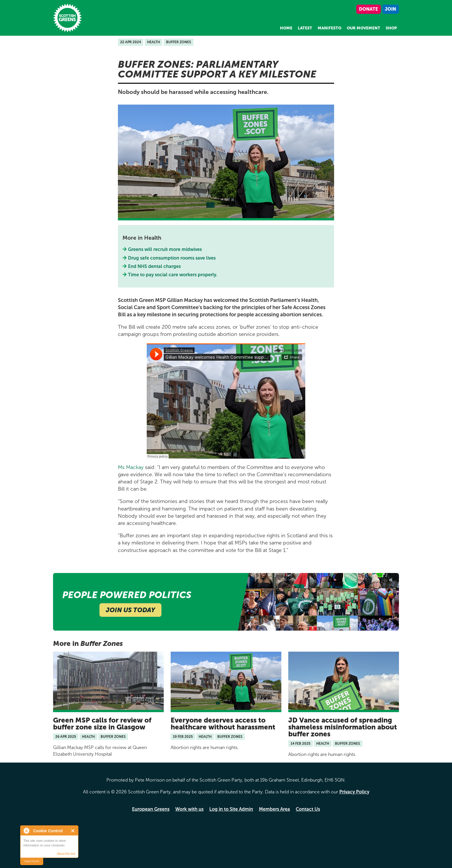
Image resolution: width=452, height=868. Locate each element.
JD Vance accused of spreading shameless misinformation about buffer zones (343, 727)
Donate (368, 9)
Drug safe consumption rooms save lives (172, 258)
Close (73, 831)
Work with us (189, 809)
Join (390, 9)
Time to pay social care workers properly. (173, 275)
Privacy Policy (354, 792)
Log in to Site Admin (231, 809)
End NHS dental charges (155, 266)
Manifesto (329, 28)
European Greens (151, 809)
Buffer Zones (179, 42)
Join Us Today (130, 610)
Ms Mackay (131, 467)
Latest (305, 28)
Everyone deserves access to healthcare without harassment (223, 724)
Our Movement (364, 28)
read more (32, 861)
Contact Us (308, 809)
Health (154, 42)
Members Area (274, 809)
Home (286, 28)
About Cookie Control (26, 831)
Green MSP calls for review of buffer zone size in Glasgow (102, 724)
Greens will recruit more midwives (165, 249)
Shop (391, 28)
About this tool (66, 854)
